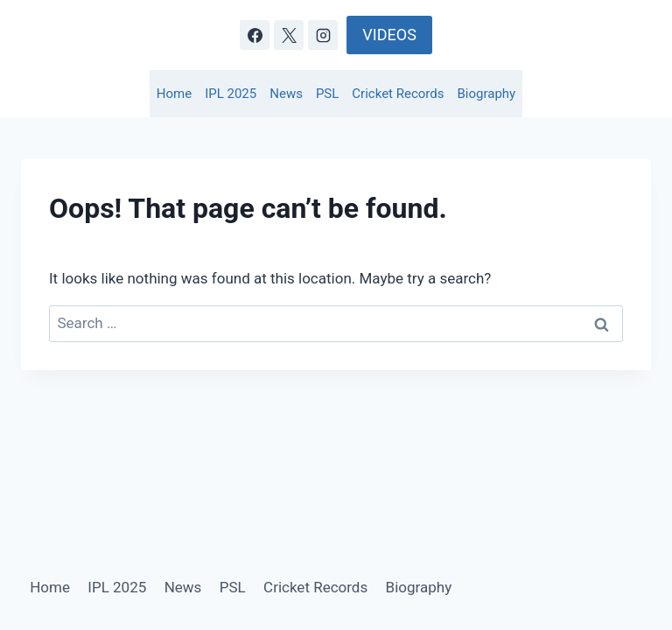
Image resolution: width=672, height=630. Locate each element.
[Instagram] (323, 35)
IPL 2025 (231, 94)
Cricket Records (398, 94)
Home (174, 94)
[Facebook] (255, 35)
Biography (487, 94)
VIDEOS (389, 35)
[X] (289, 35)
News (286, 94)
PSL (327, 94)
